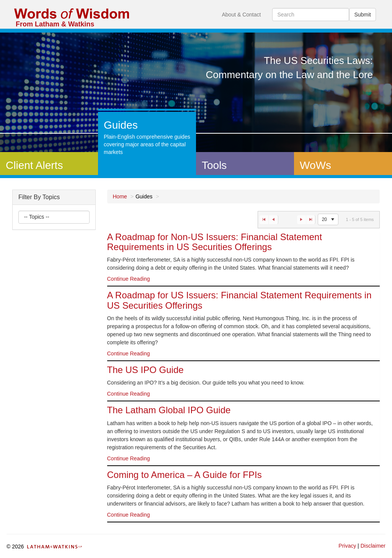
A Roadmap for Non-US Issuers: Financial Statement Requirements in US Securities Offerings (215, 242)
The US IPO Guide (145, 370)
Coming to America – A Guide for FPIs (185, 475)
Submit (363, 15)
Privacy (347, 546)
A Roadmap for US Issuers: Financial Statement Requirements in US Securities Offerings (239, 300)
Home (120, 196)
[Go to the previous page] (274, 220)
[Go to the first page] (264, 220)
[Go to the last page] (311, 220)
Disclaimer (373, 546)
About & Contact (241, 15)
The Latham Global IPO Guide (169, 410)
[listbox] (37, 217)
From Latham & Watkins (55, 24)
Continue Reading (129, 279)
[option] (244, 259)
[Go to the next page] (301, 220)
